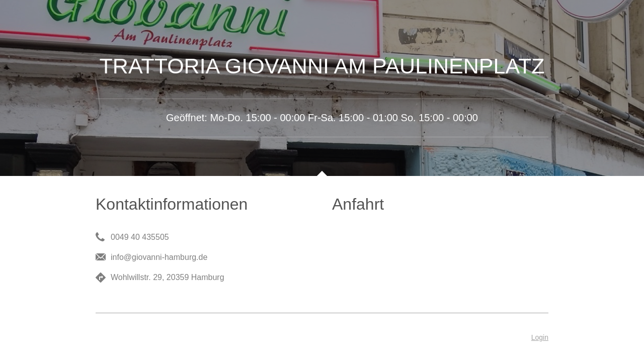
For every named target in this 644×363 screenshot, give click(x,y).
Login (540, 337)
